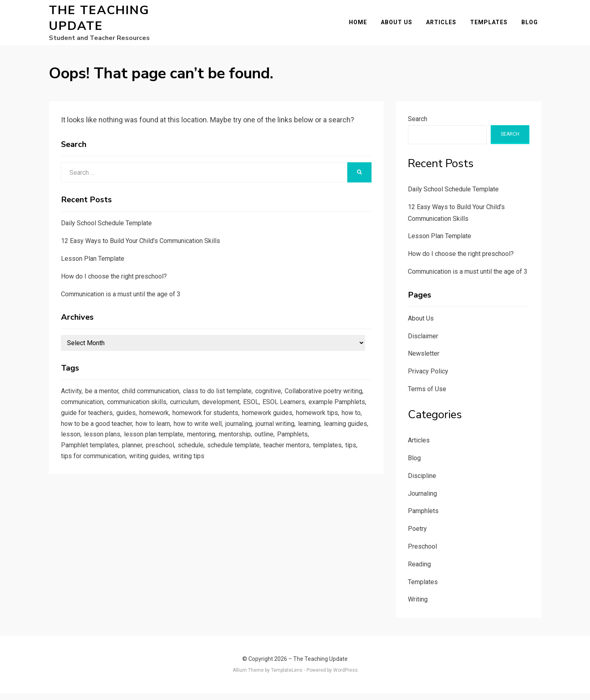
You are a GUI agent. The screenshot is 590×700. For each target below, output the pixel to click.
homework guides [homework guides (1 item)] (88, 436)
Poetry (417, 535)
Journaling (422, 500)
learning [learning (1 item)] (154, 449)
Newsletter (424, 361)
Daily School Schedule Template (106, 230)
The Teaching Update (99, 22)
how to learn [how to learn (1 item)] (292, 436)
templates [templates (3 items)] (190, 473)
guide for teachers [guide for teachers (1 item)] (200, 424)
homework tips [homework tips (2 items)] (142, 436)
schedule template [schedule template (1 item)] (89, 473)
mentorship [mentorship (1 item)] (113, 461)
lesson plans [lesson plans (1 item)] (263, 449)
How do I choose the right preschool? (114, 283)
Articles (445, 26)
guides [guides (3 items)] (242, 424)
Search (418, 126)
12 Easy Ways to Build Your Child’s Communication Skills (141, 248)
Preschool (422, 553)
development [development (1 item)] (323, 411)
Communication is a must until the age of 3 (121, 301)
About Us (400, 26)
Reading (419, 571)
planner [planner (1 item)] (270, 461)
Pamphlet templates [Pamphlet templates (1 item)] (225, 461)
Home (362, 26)
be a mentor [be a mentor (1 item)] (105, 399)
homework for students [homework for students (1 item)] (328, 424)
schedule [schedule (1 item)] (332, 461)
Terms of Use (427, 396)
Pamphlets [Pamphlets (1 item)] (175, 461)
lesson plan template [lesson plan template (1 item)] (317, 449)
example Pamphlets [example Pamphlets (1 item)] (139, 424)
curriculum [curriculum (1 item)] (284, 411)
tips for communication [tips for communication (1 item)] (260, 473)
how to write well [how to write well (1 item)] (340, 436)
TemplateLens (287, 677)
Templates (492, 26)
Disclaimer (423, 343)
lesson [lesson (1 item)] (230, 449)
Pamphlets (423, 518)
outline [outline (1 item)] (145, 461)
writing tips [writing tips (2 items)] (78, 486)
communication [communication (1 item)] (172, 411)
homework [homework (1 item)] (272, 424)
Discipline (422, 483)
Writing (418, 607)
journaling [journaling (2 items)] (76, 449)
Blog (533, 26)
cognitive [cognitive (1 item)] (285, 399)
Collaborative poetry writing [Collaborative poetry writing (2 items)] (103, 411)
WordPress (345, 677)
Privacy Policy (428, 378)
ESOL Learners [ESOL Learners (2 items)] (83, 424)
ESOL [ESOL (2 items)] (355, 411)
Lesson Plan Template (93, 265)
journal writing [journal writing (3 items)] (117, 449)
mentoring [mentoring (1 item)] (77, 461)
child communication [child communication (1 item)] (158, 399)
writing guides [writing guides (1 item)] (321, 473)
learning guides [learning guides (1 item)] (193, 449)
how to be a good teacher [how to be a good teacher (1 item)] (231, 436)
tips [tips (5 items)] (215, 473)
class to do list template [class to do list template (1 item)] (231, 399)
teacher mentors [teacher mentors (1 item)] (146, 473)
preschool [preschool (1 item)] (300, 461)
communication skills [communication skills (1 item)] (232, 411)
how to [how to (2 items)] (178, 436)
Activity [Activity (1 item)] (72, 399)
